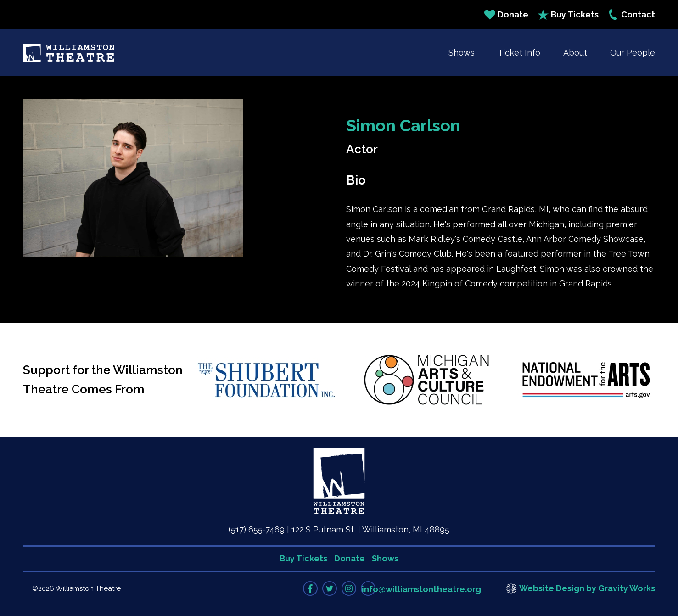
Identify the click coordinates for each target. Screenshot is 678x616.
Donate (506, 15)
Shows (462, 53)
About (575, 53)
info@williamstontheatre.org (421, 589)
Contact (631, 15)
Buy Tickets (568, 15)
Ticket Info (519, 53)
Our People (633, 53)
